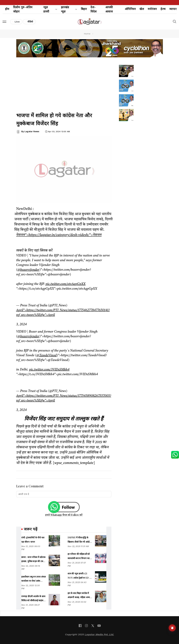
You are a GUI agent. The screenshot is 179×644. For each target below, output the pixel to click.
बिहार (84, 9)
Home (87, 34)
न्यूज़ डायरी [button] (50, 9)
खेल (142, 9)
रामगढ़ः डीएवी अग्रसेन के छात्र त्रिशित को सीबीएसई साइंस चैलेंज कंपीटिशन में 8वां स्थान (33, 600)
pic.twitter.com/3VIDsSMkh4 (49, 370)
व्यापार (173, 9)
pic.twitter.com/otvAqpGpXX (65, 284)
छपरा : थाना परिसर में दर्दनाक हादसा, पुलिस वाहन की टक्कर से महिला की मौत (34, 561)
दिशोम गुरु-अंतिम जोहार (23, 9)
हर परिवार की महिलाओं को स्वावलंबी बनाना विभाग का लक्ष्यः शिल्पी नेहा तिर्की (79, 558)
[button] (4, 22)
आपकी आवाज (109, 9)
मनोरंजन (152, 9)
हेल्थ (163, 9)
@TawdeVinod (46, 355)
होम (7, 9)
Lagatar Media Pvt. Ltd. (99, 634)
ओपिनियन (130, 9)
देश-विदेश (94, 9)
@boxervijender (28, 270)
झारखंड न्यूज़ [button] (69, 9)
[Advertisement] (64, 84)
